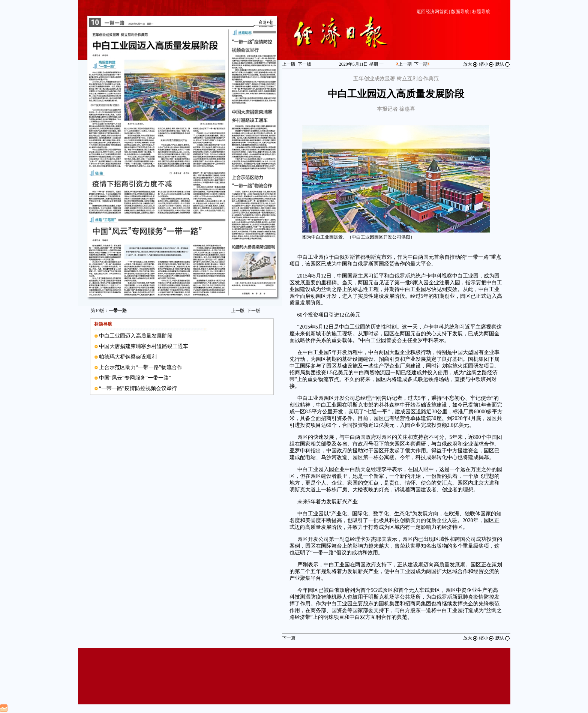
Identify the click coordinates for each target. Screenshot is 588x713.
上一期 (405, 64)
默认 (503, 64)
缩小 (487, 64)
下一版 (253, 311)
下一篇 (289, 638)
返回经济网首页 (432, 12)
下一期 (421, 64)
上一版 (238, 311)
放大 (471, 64)
